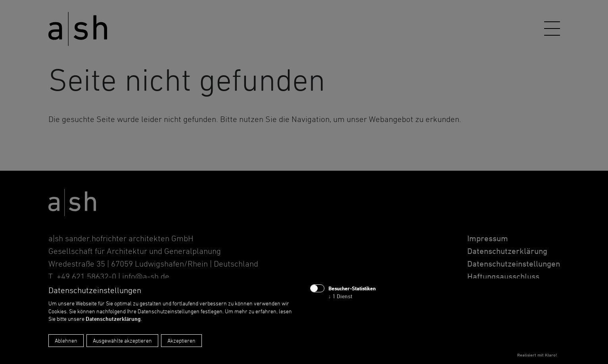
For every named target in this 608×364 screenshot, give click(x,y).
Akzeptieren (181, 340)
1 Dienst (340, 296)
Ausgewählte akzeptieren (122, 340)
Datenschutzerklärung (113, 319)
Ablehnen (66, 340)
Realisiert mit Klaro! (537, 355)
